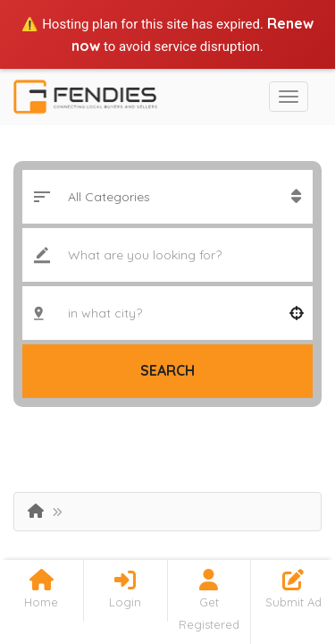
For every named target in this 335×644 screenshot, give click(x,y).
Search (167, 370)
